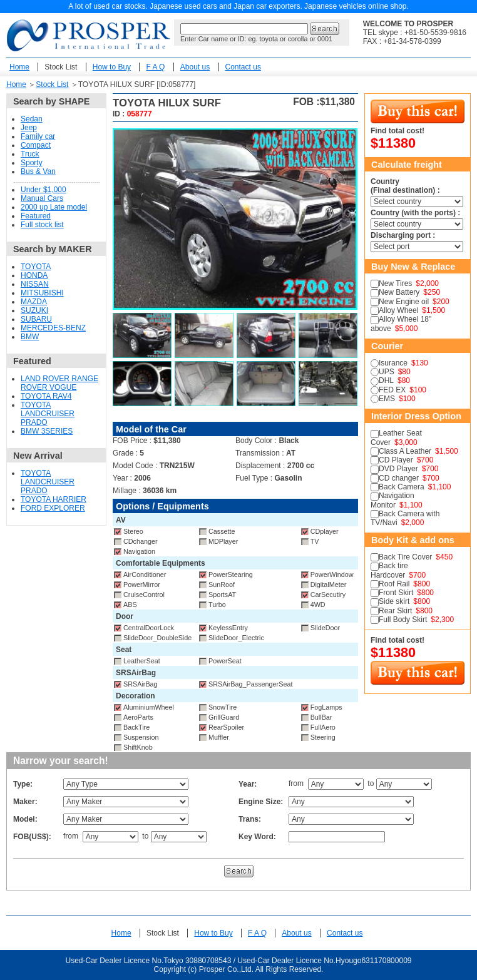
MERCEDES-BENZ (53, 328)
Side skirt (394, 601)
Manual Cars (42, 198)
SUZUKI (34, 310)
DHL (386, 380)
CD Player (396, 460)
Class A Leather (405, 451)
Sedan (32, 119)
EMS (387, 399)
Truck (30, 154)
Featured (36, 216)
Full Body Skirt (403, 620)
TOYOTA (36, 267)
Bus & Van (38, 171)
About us (195, 67)
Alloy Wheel (398, 310)
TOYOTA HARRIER (54, 499)
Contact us (243, 67)
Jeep (29, 128)
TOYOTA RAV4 (46, 396)
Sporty (32, 163)
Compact (36, 145)
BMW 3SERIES (47, 431)
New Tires (395, 283)
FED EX (392, 390)
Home (19, 67)
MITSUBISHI (42, 293)
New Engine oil (404, 302)
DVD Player (398, 469)
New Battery (399, 292)
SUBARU (36, 319)
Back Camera (402, 487)
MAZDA (34, 302)
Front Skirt (396, 593)
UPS (387, 372)
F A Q (155, 67)
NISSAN (35, 284)
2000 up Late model (54, 207)
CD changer (399, 478)
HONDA (34, 275)
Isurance (393, 363)
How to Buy (112, 67)
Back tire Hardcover (389, 570)
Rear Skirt (395, 611)
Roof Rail (394, 584)
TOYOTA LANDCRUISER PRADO (48, 414)
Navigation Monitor (392, 500)
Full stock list (42, 225)
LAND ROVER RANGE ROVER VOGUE (59, 383)
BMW (30, 337)
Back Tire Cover (405, 557)
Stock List (61, 67)
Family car (38, 136)
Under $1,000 (44, 190)
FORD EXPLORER (53, 508)
